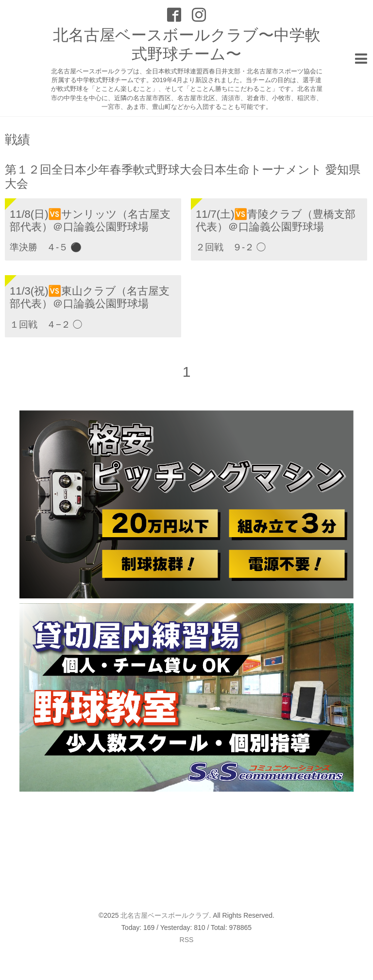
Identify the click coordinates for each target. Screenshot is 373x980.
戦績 (17, 140)
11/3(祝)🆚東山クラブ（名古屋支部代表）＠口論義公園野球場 (90, 297)
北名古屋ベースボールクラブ (165, 915)
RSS (187, 940)
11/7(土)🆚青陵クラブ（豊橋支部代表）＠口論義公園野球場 (276, 220)
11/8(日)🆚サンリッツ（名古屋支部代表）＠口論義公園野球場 (90, 220)
